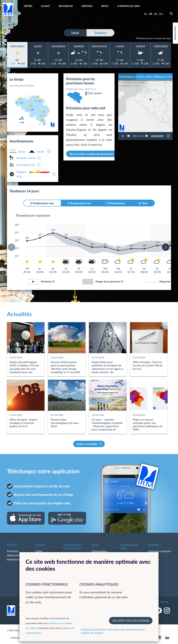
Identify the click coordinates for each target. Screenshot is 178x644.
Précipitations (127, 77)
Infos (105, 6)
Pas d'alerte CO (26, 165)
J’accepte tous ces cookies (131, 621)
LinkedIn (153, 568)
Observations (15, 555)
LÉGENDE (157, 135)
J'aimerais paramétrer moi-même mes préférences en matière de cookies (113, 631)
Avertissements (16, 559)
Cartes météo (145, 77)
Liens (95, 545)
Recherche (66, 6)
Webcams (160, 77)
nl (146, 14)
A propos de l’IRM (128, 6)
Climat (45, 6)
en (161, 14)
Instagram (154, 559)
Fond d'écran (175, 33)
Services (87, 6)
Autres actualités (89, 444)
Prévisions (13, 551)
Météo (28, 6)
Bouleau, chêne (26, 158)
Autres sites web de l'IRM (73, 546)
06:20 (22, 152)
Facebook (154, 564)
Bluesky (153, 572)
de (156, 14)
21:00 (40, 152)
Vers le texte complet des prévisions (94, 154)
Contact (155, 545)
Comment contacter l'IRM (159, 553)
